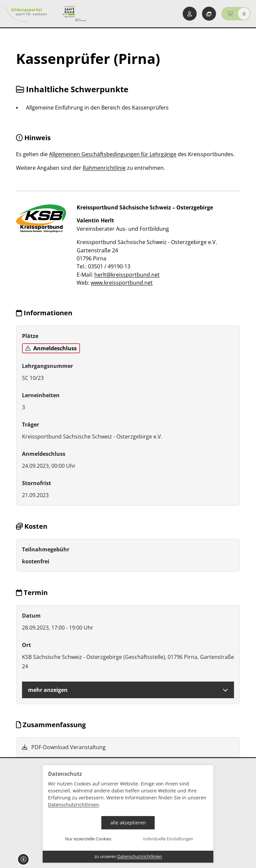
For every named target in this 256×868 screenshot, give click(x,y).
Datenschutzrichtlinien (73, 805)
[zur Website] (41, 218)
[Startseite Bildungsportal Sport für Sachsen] (26, 14)
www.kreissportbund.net (122, 283)
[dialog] (128, 814)
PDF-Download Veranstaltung (64, 747)
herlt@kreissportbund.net (127, 275)
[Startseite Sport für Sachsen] (75, 14)
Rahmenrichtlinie (104, 168)
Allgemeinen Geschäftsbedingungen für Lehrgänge (113, 154)
